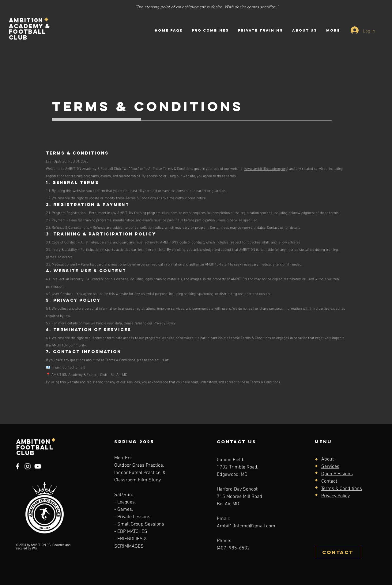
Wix (34, 548)
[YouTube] (38, 466)
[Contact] (338, 552)
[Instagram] (28, 466)
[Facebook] (17, 466)
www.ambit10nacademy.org (266, 168)
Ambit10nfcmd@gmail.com (246, 526)
